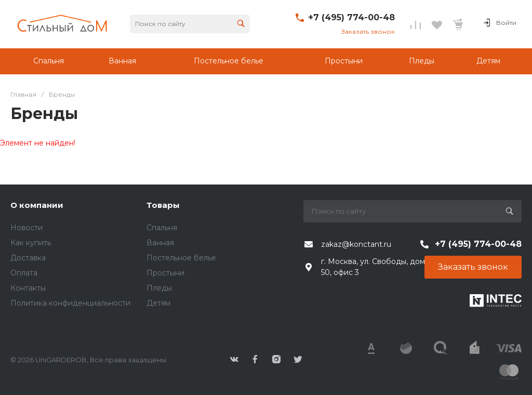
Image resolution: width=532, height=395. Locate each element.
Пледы (159, 288)
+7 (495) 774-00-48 (351, 17)
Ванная (160, 243)
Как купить (31, 243)
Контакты (28, 288)
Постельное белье (181, 258)
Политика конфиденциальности (70, 303)
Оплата (24, 273)
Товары (163, 205)
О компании (37, 205)
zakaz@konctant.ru (356, 244)
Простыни (165, 273)
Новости (26, 228)
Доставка (28, 258)
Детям (158, 303)
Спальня (162, 228)
